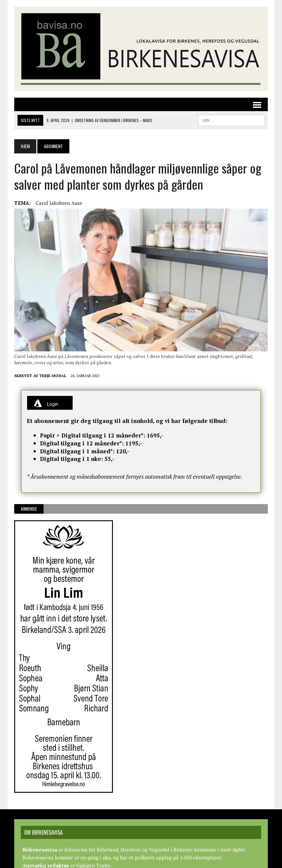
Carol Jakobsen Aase (59, 203)
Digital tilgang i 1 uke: (71, 459)
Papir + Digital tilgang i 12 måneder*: (93, 435)
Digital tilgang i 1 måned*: (77, 451)
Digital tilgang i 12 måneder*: (82, 443)
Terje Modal (53, 376)
